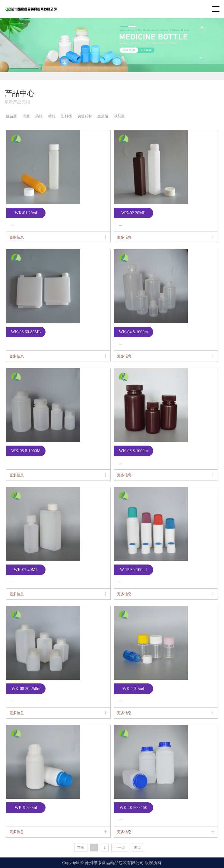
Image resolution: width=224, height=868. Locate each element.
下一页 (120, 848)
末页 (137, 848)
